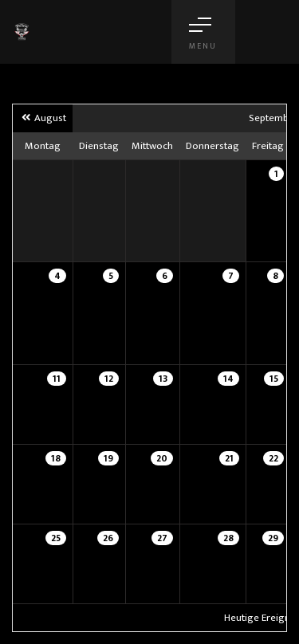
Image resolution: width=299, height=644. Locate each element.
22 (273, 458)
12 (109, 379)
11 (57, 379)
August (43, 118)
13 (163, 379)
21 (229, 458)
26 (108, 538)
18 (56, 458)
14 (228, 379)
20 (162, 458)
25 (56, 538)
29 (273, 538)
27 (162, 538)
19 (108, 458)
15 (274, 379)
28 (228, 538)
